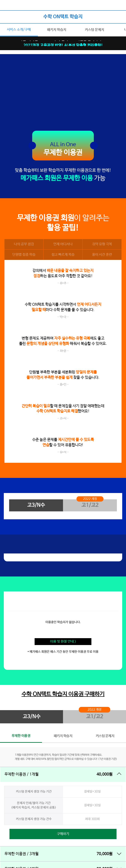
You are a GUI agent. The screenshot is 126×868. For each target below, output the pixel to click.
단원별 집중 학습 (24, 255)
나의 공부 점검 (24, 244)
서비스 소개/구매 (19, 30)
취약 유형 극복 (102, 244)
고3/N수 (36, 505)
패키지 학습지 (57, 30)
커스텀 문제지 (94, 30)
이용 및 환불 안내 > (63, 642)
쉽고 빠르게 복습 (63, 255)
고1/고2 (90, 505)
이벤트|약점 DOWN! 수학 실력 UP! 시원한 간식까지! (63, 40)
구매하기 (63, 834)
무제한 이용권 (21, 736)
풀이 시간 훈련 (102, 255)
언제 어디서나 (63, 244)
